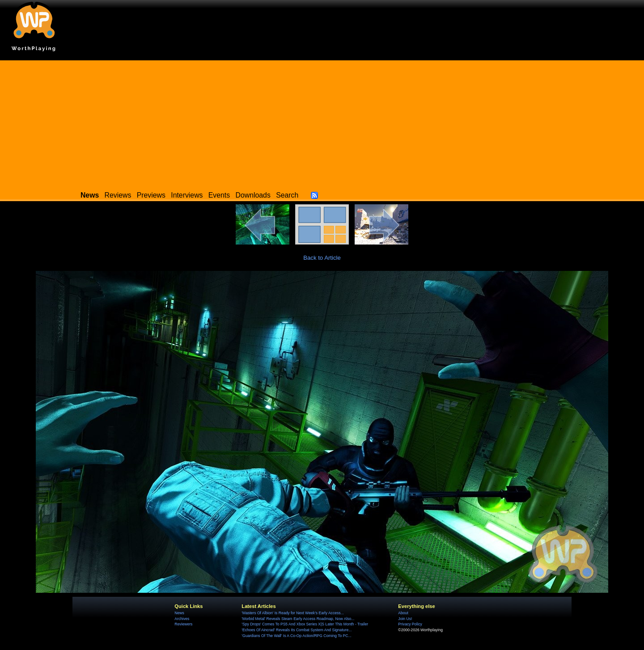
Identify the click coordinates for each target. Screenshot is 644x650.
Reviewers (183, 624)
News (179, 613)
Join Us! (405, 619)
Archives (182, 619)
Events (219, 195)
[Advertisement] (322, 123)
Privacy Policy (410, 624)
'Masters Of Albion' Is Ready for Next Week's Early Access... (292, 613)
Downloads (253, 195)
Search (287, 195)
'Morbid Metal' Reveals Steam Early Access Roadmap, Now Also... (298, 619)
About (403, 613)
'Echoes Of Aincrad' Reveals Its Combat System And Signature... (297, 630)
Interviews (187, 195)
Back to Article (322, 258)
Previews (151, 195)
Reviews (118, 195)
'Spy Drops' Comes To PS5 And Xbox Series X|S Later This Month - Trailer (305, 624)
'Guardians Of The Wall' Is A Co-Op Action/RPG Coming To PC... (296, 636)
